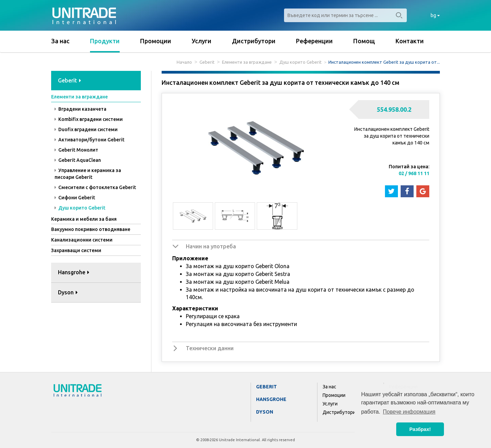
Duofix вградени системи (86, 129)
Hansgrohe (271, 399)
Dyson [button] (68, 292)
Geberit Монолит (76, 150)
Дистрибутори (254, 41)
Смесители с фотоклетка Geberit (95, 187)
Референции (314, 41)
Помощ (364, 41)
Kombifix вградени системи (89, 119)
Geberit (207, 62)
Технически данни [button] (210, 348)
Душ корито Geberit (300, 62)
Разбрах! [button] (420, 429)
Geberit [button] (70, 80)
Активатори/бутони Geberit (90, 140)
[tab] (96, 81)
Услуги (202, 41)
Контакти (410, 41)
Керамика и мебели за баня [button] (84, 219)
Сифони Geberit (75, 198)
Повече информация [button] (409, 412)
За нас (60, 41)
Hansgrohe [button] (74, 272)
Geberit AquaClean (78, 160)
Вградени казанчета (80, 109)
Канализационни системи (82, 240)
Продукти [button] (105, 41)
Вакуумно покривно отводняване (91, 229)
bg (435, 15)
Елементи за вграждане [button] (79, 97)
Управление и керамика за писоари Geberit (88, 174)
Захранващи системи (76, 250)
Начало (184, 62)
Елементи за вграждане (247, 62)
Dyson (265, 412)
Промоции (156, 41)
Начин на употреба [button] (211, 246)
